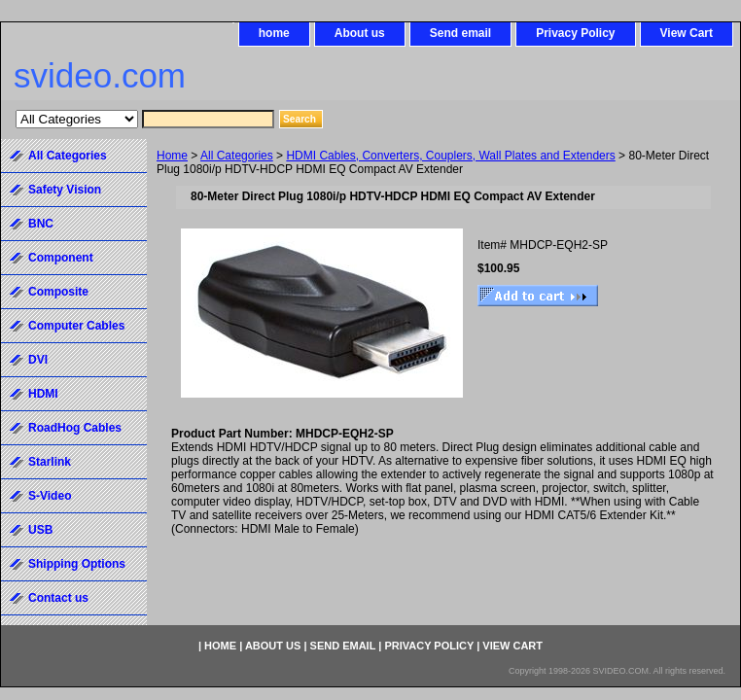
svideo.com (100, 75)
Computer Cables (76, 326)
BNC (41, 224)
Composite (58, 292)
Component (61, 258)
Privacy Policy (575, 33)
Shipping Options (77, 564)
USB (40, 530)
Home (172, 156)
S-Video (50, 496)
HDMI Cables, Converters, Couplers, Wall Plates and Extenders (450, 156)
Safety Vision (65, 190)
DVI (38, 360)
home (274, 33)
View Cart (687, 33)
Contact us (58, 598)
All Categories (237, 156)
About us (360, 33)
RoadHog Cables (75, 428)
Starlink (50, 462)
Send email (460, 33)
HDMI (43, 394)
